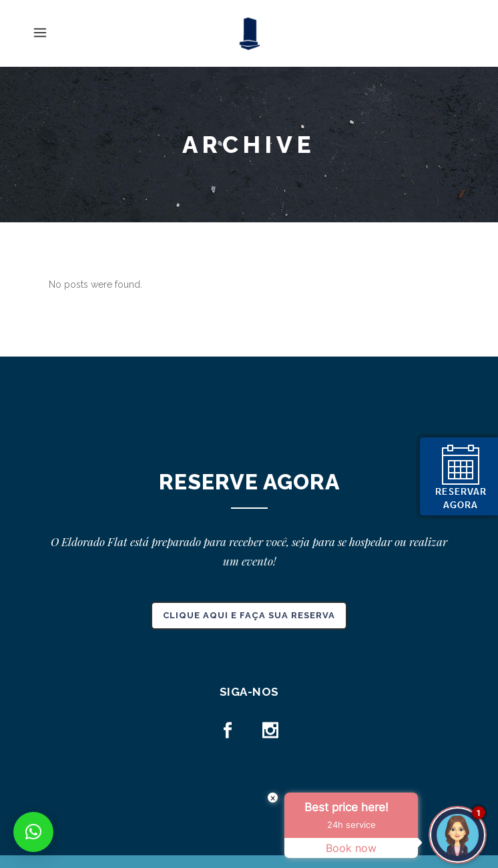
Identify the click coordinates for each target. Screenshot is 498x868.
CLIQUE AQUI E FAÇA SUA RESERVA (249, 615)
